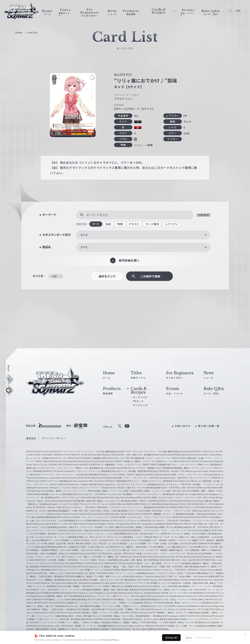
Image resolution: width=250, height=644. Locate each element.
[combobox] (143, 235)
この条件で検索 (150, 276)
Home (19, 33)
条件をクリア (107, 276)
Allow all (171, 637)
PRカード (138, 401)
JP (230, 11)
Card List (32, 33)
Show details (205, 637)
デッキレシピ (141, 405)
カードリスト (141, 397)
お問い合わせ (183, 426)
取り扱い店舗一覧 (209, 426)
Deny (189, 637)
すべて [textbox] (84, 235)
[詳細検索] (204, 215)
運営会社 (31, 438)
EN (238, 11)
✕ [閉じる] (245, 635)
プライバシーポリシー (54, 438)
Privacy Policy (110, 640)
